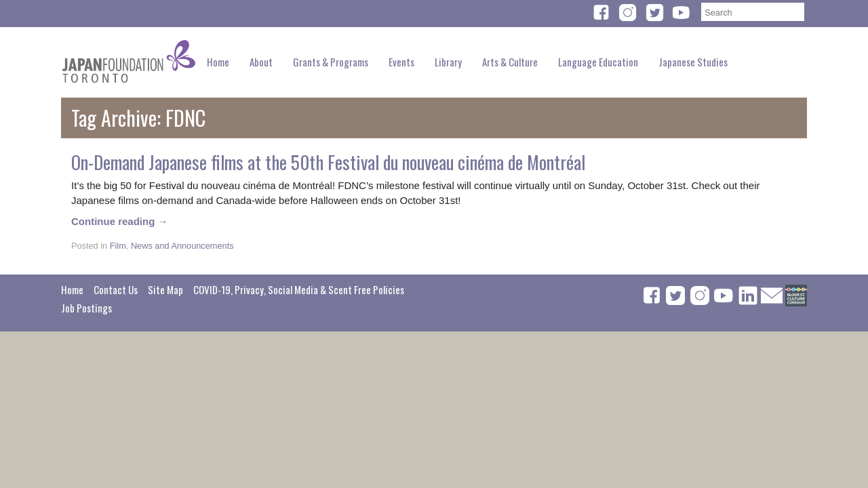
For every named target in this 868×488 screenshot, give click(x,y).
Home (218, 62)
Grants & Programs (331, 62)
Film (118, 246)
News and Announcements (182, 246)
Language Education (598, 62)
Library (448, 62)
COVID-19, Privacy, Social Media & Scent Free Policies (299, 289)
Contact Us (116, 289)
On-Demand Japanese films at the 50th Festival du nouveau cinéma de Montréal (328, 162)
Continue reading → (120, 221)
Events (401, 62)
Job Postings (86, 308)
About (261, 62)
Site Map (165, 289)
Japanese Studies (693, 62)
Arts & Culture (510, 62)
